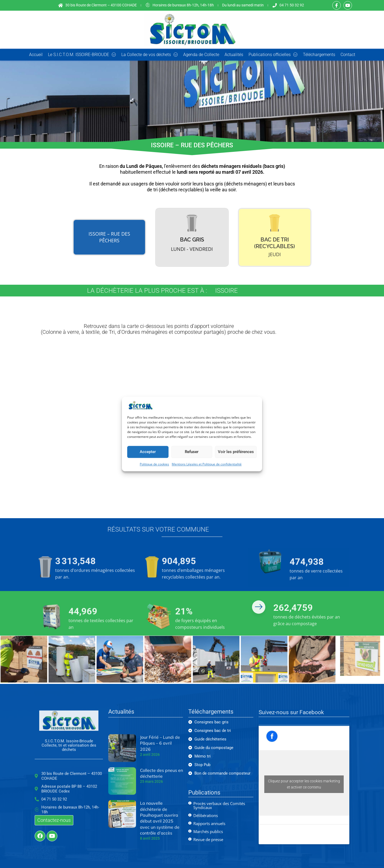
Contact (348, 55)
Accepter (148, 452)
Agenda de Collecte (201, 55)
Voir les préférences (236, 452)
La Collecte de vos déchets (150, 55)
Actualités (234, 55)
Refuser (192, 452)
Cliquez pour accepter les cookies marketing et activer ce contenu (304, 784)
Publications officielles (273, 55)
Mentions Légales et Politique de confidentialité (207, 464)
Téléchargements (319, 55)
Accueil (36, 55)
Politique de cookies (154, 464)
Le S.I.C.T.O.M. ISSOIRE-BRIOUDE (82, 55)
